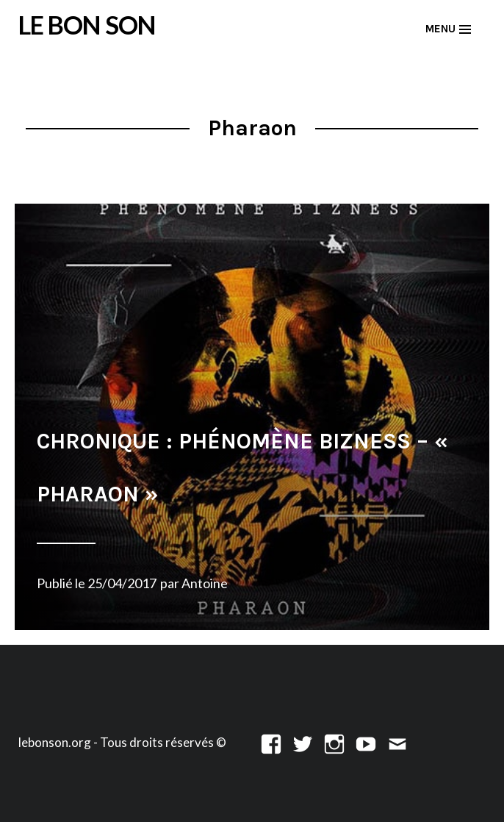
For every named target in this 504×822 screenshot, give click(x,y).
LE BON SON (87, 25)
